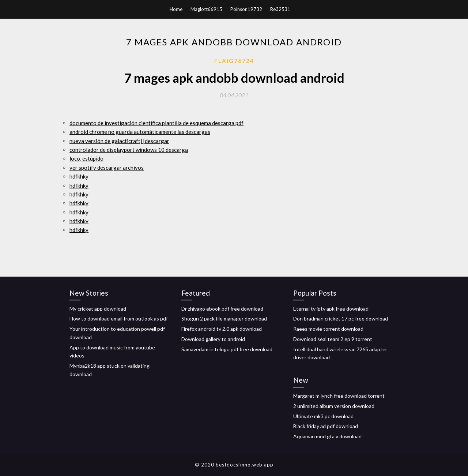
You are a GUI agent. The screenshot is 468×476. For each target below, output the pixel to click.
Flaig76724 (234, 61)
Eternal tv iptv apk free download (331, 309)
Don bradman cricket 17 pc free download (341, 318)
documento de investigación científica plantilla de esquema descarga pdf (156, 123)
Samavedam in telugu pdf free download (227, 349)
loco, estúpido (86, 158)
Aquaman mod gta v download (327, 436)
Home (176, 9)
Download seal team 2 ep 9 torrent (333, 339)
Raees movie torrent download (328, 329)
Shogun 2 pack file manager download (224, 318)
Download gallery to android (213, 339)
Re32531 (280, 9)
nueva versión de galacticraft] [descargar (119, 141)
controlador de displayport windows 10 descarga (129, 150)
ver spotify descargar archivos (107, 168)
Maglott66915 (206, 9)
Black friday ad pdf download (326, 426)
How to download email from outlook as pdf (119, 318)
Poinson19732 (246, 9)
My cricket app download (98, 309)
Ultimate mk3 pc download (323, 416)
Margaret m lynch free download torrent (339, 396)
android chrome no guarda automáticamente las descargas (140, 132)
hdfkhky (79, 176)
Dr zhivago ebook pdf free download (222, 309)
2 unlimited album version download (334, 406)
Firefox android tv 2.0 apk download (222, 329)
